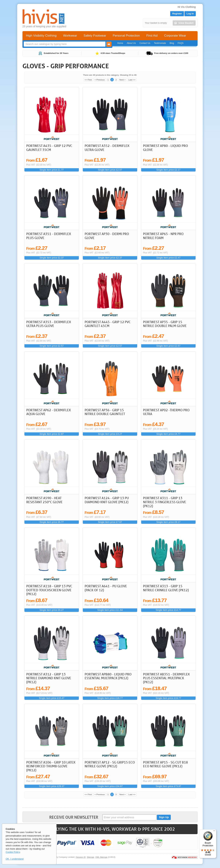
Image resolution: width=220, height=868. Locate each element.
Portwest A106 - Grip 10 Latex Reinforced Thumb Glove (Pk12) (51, 766)
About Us (131, 43)
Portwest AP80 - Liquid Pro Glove (165, 148)
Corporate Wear (175, 36)
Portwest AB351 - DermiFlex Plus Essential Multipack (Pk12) (166, 678)
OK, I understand (15, 859)
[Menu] (214, 832)
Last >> (132, 80)
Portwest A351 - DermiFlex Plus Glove (49, 236)
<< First (88, 80)
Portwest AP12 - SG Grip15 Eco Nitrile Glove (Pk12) (110, 764)
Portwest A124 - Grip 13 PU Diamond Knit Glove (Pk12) (107, 500)
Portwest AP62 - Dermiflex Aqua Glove (49, 412)
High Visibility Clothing (41, 36)
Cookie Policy (13, 852)
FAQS (181, 43)
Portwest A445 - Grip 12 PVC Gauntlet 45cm (108, 324)
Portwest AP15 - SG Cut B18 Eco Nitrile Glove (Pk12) (165, 764)
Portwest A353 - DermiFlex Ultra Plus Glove (49, 324)
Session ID (81, 857)
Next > (122, 80)
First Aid (152, 36)
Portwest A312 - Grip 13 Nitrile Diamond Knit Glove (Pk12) (49, 678)
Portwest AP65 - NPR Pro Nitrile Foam (163, 236)
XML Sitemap (101, 857)
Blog (172, 43)
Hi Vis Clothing (187, 7)
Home (120, 43)
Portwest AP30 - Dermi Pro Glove (107, 236)
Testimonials (160, 43)
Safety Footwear (95, 36)
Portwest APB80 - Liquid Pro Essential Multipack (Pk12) (108, 676)
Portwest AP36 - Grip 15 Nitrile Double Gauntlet (105, 412)
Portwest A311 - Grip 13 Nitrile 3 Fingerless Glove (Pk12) (165, 502)
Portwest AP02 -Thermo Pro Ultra (166, 412)
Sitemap (91, 857)
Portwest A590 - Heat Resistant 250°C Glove (44, 500)
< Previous (100, 80)
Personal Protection (126, 36)
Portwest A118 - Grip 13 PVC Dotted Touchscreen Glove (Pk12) (49, 590)
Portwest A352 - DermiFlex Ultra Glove (107, 148)
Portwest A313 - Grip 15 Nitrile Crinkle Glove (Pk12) (166, 588)
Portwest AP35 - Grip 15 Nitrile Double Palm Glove (165, 324)
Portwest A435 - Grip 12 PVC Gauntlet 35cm (49, 148)
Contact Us (145, 43)
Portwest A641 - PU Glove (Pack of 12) (106, 588)
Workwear (70, 36)
